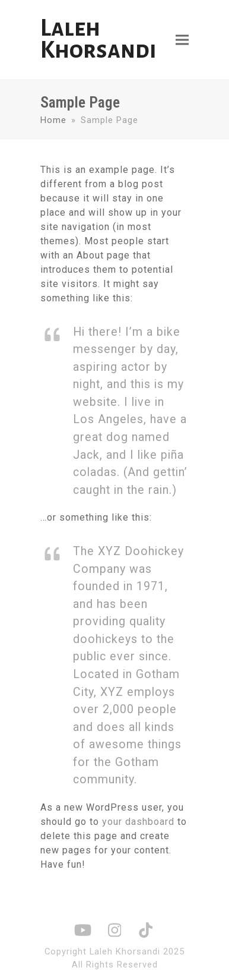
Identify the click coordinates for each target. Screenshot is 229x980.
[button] (182, 40)
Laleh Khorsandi (98, 39)
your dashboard (138, 822)
